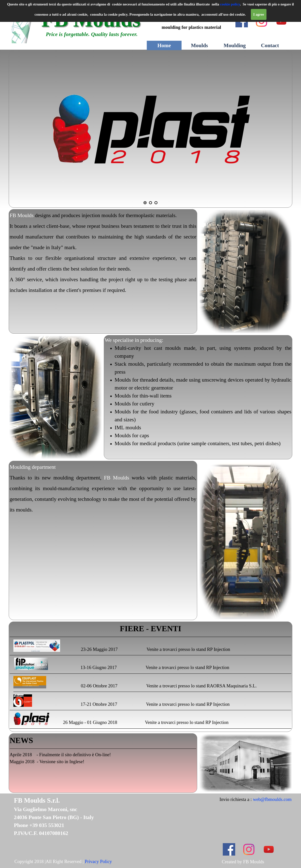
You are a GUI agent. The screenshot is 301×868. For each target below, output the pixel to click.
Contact (270, 45)
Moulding (235, 45)
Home (164, 45)
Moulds (200, 45)
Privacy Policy (98, 861)
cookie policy (230, 4)
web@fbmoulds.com (272, 799)
